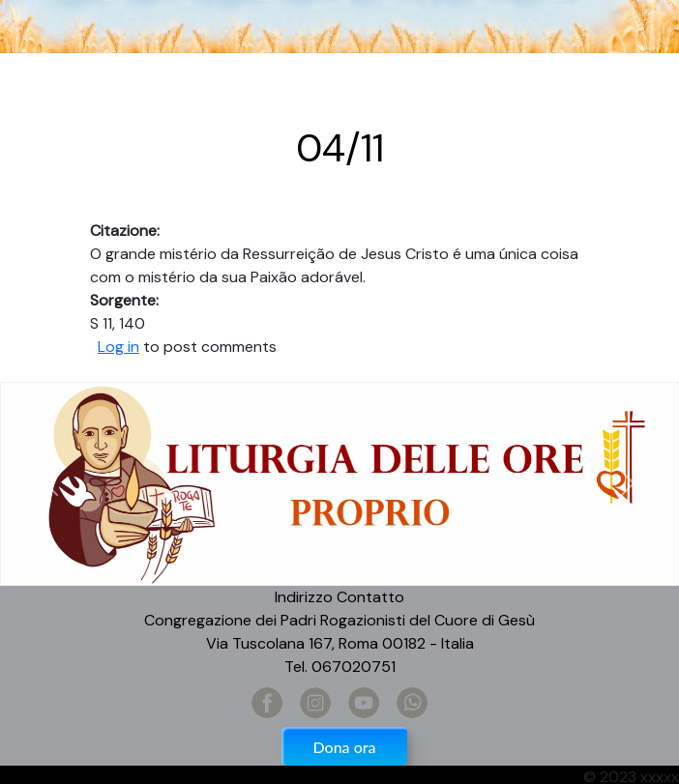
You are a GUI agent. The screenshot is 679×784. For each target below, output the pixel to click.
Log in (118, 347)
